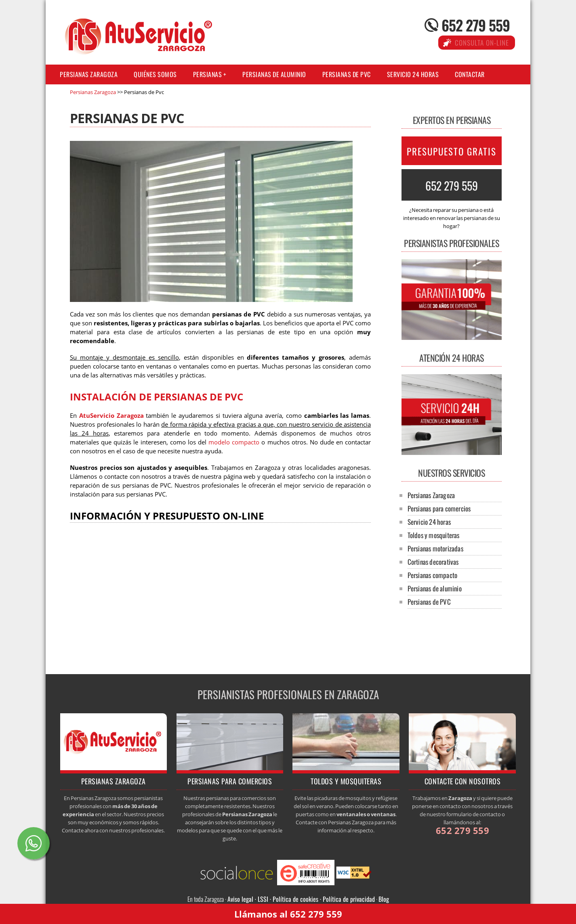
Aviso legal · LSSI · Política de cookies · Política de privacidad (301, 899)
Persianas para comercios (439, 508)
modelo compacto (234, 442)
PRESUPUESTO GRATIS (452, 151)
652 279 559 (476, 25)
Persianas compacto (433, 575)
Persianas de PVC (347, 74)
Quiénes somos (155, 74)
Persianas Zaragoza (89, 74)
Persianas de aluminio (274, 74)
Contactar (470, 74)
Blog (384, 899)
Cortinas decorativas (433, 562)
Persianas (208, 74)
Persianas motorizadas (435, 548)
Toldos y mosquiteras (434, 535)
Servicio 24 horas (413, 74)
